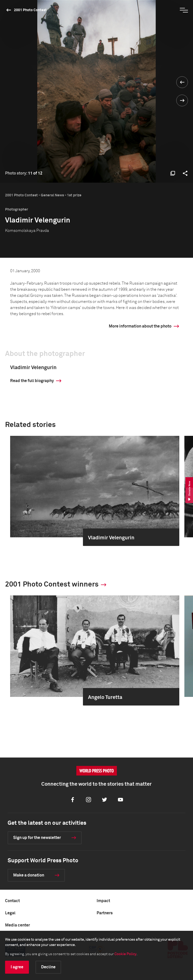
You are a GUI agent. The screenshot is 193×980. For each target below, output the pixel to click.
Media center (17, 925)
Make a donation (29, 875)
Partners (105, 913)
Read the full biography (32, 381)
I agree (17, 967)
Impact (103, 901)
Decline (48, 967)
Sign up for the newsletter (37, 838)
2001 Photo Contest (30, 10)
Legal (10, 913)
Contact (12, 901)
